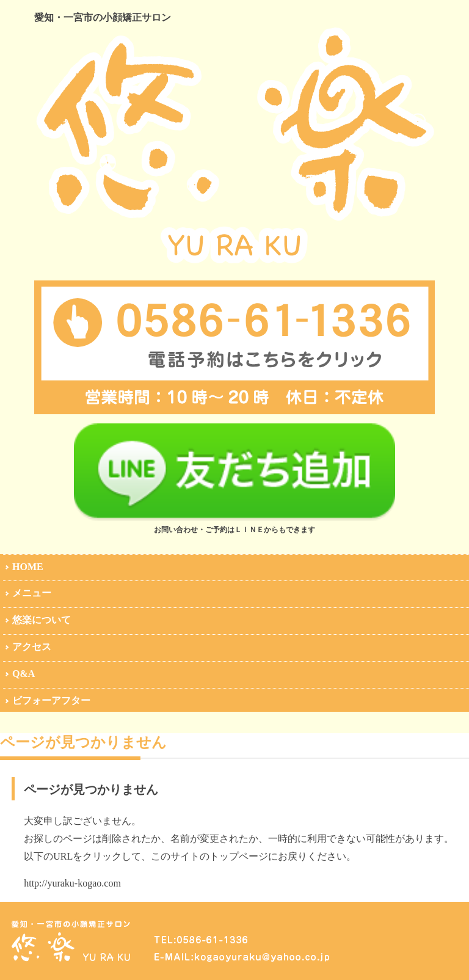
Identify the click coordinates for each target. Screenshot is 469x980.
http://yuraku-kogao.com (72, 883)
